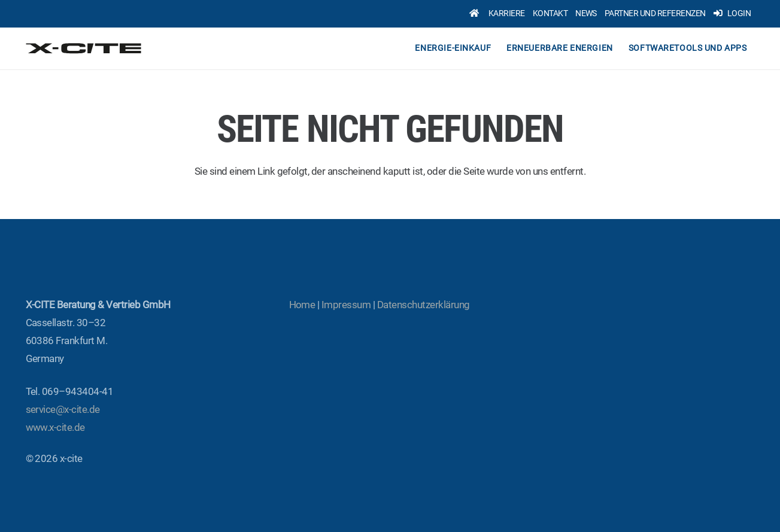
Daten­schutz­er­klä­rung (424, 305)
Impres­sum (346, 305)
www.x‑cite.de (55, 427)
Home (302, 305)
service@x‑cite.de (63, 409)
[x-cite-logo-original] (85, 48)
